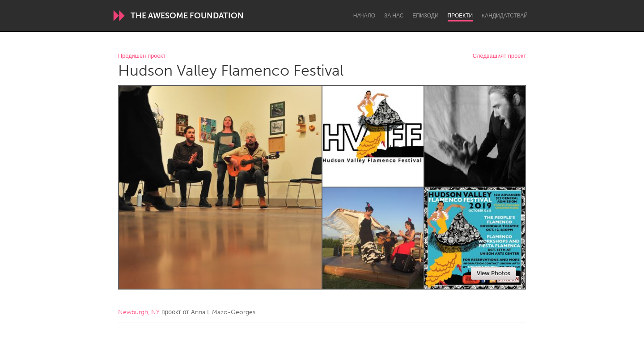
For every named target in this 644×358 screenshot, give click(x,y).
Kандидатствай (505, 16)
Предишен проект (142, 56)
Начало (364, 16)
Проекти (460, 16)
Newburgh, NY (139, 312)
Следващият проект (499, 56)
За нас (394, 16)
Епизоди (425, 16)
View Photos (494, 273)
